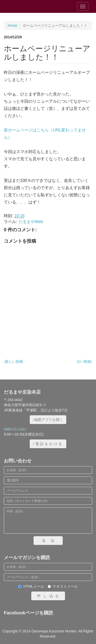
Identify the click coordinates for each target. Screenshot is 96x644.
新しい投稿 (13, 361)
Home (12, 25)
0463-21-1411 (15, 429)
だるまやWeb (31, 222)
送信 (51, 541)
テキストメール (63, 586)
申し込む (49, 596)
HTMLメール (31, 586)
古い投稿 (84, 361)
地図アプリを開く (48, 420)
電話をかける (48, 444)
